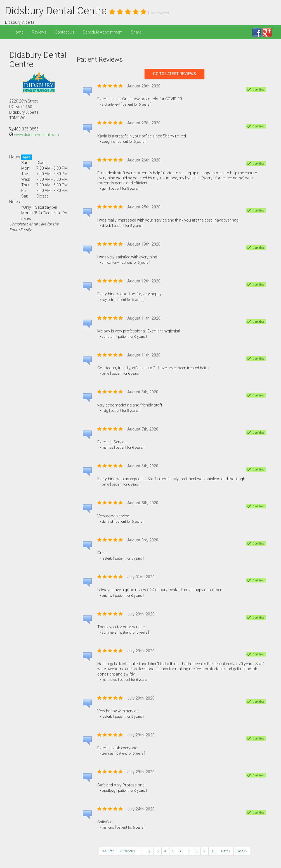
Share (136, 32)
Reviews (39, 32)
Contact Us (65, 32)
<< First (108, 851)
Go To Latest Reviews (174, 74)
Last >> (242, 851)
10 (213, 851)
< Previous (127, 851)
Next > (226, 851)
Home (18, 32)
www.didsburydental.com (36, 135)
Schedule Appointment (103, 32)
